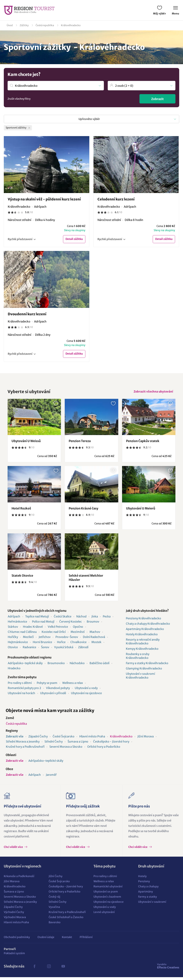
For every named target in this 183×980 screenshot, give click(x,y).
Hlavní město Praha (92, 739)
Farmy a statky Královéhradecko (147, 666)
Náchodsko (77, 666)
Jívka (95, 619)
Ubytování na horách (21, 696)
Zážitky (24, 25)
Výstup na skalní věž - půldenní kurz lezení (44, 199)
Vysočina (54, 910)
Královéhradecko (71, 25)
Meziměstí (78, 635)
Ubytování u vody (86, 691)
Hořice (61, 645)
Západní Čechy (38, 739)
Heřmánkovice (17, 624)
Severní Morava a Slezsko (66, 749)
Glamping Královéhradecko (144, 671)
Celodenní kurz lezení (116, 199)
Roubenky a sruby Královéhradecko (138, 659)
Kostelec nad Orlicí (54, 635)
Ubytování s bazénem (107, 900)
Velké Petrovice (58, 630)
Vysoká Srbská (64, 650)
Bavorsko (55, 925)
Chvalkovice (78, 645)
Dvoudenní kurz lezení (27, 315)
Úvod (10, 25)
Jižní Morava (146, 739)
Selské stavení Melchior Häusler (86, 580)
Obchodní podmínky (17, 940)
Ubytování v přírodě (53, 696)
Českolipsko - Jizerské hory (111, 744)
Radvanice (29, 650)
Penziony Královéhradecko (143, 621)
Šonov (45, 650)
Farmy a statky (148, 900)
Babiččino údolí (99, 666)
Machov (95, 635)
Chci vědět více (14, 850)
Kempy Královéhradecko (142, 652)
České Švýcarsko (63, 739)
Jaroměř (51, 778)
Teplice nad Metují (37, 619)
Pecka (107, 619)
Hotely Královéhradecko (142, 637)
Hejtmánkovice (18, 645)
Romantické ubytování (108, 889)
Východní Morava (15, 920)
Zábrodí (83, 650)
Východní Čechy (14, 915)
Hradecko (14, 671)
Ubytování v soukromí (152, 905)
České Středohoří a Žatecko (66, 920)
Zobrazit (158, 99)
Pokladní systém (14, 956)
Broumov (93, 624)
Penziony (144, 884)
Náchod (81, 619)
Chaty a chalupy (148, 889)
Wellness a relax (73, 686)
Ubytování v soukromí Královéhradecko (140, 678)
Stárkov (13, 630)
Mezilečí (28, 640)
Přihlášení (86, 940)
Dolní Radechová (94, 640)
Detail (74, 240)
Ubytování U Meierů (141, 511)
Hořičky (13, 640)
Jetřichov (45, 640)
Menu (176, 11)
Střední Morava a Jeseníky (23, 744)
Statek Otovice (22, 578)
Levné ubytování (104, 915)
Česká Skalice (63, 619)
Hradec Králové (33, 630)
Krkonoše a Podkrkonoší (19, 879)
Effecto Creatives (168, 969)
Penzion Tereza (80, 444)
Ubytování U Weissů (26, 444)
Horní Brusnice (42, 645)
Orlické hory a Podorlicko (104, 749)
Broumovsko (56, 666)
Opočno (78, 630)
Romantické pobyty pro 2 (24, 691)
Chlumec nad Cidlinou (22, 635)
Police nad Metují (43, 624)
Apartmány (146, 894)
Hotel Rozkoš (21, 511)
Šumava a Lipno (78, 744)
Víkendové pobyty (58, 691)
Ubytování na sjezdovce (86, 696)
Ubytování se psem (106, 894)
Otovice (13, 650)
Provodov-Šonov (67, 640)
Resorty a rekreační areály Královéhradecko (143, 644)
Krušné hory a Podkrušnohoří (25, 749)
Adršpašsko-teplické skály (25, 666)
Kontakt (67, 940)
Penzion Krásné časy (83, 511)
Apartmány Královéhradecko (145, 632)
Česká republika (45, 25)
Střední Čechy (54, 744)
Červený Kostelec (70, 624)
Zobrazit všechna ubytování (152, 394)
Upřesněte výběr (89, 119)
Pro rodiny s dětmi (20, 686)
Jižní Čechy (56, 879)
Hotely (142, 879)
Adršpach (14, 619)
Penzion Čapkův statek (143, 444)
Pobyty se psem (47, 686)
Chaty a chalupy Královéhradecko (148, 626)
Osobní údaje (46, 940)
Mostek (96, 645)
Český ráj (54, 900)
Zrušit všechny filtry (19, 99)
